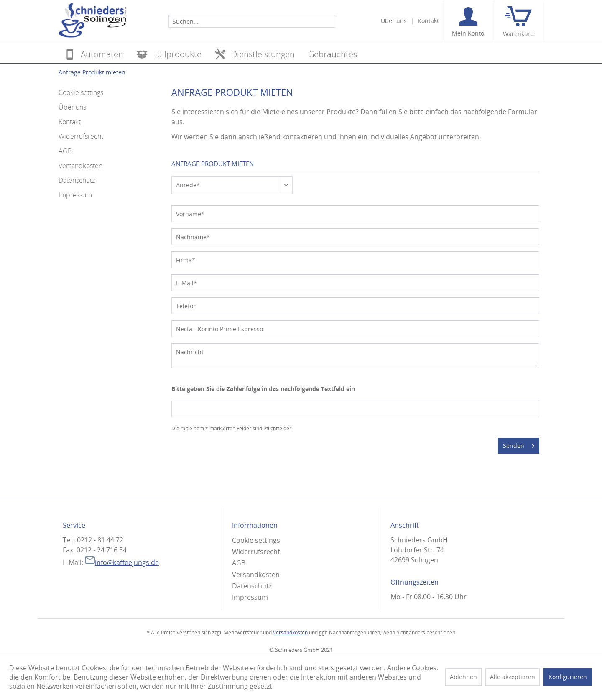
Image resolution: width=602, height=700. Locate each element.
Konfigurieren (568, 677)
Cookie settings (81, 92)
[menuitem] (252, 21)
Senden (519, 444)
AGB (65, 151)
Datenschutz (77, 180)
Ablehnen (463, 677)
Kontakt (428, 21)
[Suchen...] (252, 21)
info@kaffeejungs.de (122, 562)
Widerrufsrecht (81, 136)
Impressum (75, 195)
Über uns (394, 21)
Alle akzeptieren (513, 677)
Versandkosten (80, 166)
